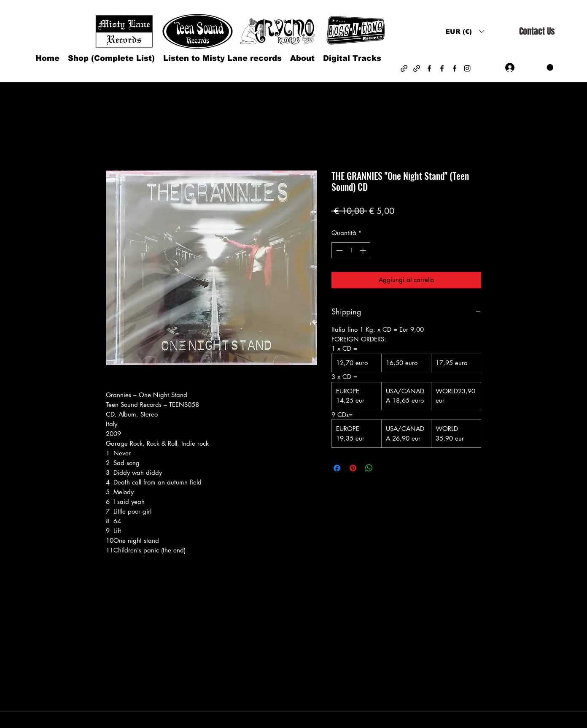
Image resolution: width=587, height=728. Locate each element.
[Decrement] (338, 250)
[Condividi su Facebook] (337, 468)
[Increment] (364, 250)
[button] (465, 31)
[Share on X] (385, 468)
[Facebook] (429, 68)
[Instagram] (467, 68)
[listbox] (465, 31)
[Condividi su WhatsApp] (369, 468)
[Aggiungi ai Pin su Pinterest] (353, 468)
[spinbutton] (351, 250)
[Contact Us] (537, 31)
